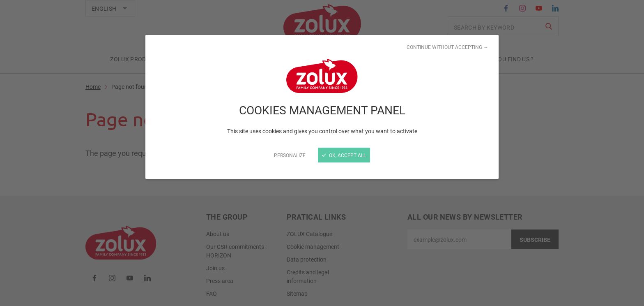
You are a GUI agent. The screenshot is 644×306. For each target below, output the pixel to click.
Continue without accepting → (447, 47)
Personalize (290, 155)
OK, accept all (344, 155)
